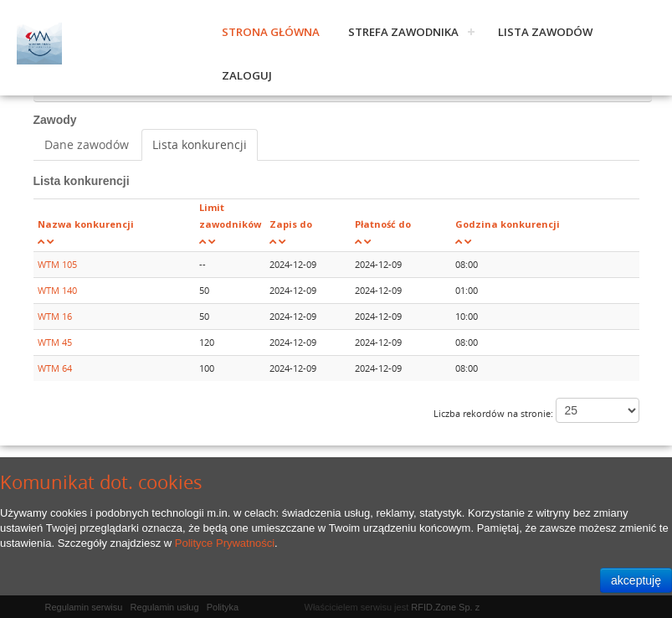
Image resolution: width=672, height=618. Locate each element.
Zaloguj (247, 75)
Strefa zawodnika (403, 32)
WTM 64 (55, 368)
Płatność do (383, 224)
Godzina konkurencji (508, 224)
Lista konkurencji (200, 144)
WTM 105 (57, 264)
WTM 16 (55, 316)
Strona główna (271, 32)
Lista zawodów (545, 32)
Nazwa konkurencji (86, 224)
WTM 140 (57, 290)
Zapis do (291, 224)
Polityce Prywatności (225, 543)
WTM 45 (55, 342)
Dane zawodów (87, 144)
